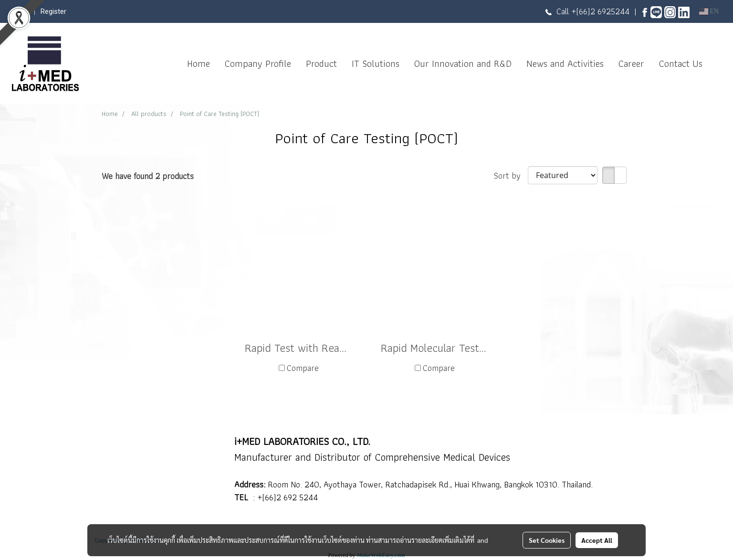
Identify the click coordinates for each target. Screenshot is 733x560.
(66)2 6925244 (603, 11)
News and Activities (565, 63)
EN (709, 11)
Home (199, 63)
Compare (303, 368)
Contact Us (681, 63)
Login (21, 11)
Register (53, 11)
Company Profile (258, 63)
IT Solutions (376, 63)
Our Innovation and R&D (463, 63)
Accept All (597, 540)
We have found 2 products (148, 176)
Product (321, 63)
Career (631, 63)
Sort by (511, 175)
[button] (718, 63)
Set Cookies (547, 540)
